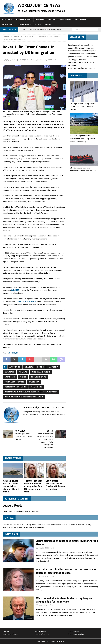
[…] (48, 561)
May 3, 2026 (43, 605)
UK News (51, 20)
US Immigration (50, 392)
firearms (23, 372)
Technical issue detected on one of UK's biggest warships (83, 58)
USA (54, 60)
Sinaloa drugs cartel (14, 382)
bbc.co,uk (14, 353)
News (17, 37)
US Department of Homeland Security (22, 392)
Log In (48, 25)
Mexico (23, 377)
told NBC (15, 290)
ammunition (15, 367)
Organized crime (38, 377)
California (53, 367)
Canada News (65, 20)
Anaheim (29, 367)
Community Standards (77, 634)
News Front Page (24, 20)
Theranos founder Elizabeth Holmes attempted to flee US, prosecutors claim (33, 486)
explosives (9, 372)
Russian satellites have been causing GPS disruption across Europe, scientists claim (81, 48)
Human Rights (8, 25)
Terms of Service (42, 634)
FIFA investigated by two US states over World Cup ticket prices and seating (82, 139)
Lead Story (43, 60)
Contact (6, 631)
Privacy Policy (41, 631)
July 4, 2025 (11, 60)
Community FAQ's (75, 631)
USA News (40, 20)
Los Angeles (10, 377)
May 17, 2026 (43, 576)
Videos (38, 25)
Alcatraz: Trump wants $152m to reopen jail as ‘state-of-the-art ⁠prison (11, 486)
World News (80, 20)
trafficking (37, 387)
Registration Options (11, 634)
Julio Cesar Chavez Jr (41, 372)
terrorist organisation (16, 387)
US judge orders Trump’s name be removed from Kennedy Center (83, 106)
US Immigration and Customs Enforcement (24, 397)
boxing (41, 367)
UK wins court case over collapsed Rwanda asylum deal (83, 169)
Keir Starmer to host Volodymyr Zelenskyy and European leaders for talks (82, 54)
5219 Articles (59, 407)
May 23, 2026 (44, 548)
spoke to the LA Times (26, 302)
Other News (24, 25)
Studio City (34, 382)
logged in (18, 511)
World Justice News (27, 60)
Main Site (6, 20)
